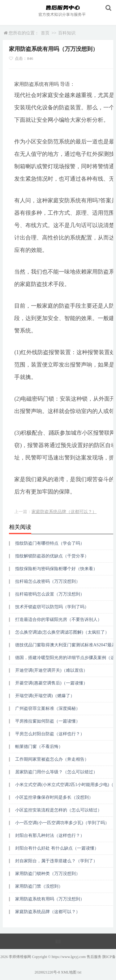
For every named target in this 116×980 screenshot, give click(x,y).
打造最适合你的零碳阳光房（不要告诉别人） (58, 620)
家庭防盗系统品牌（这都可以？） (64, 512)
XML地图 (69, 972)
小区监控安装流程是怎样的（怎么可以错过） (58, 810)
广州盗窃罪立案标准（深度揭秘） (48, 708)
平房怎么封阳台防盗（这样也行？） (50, 734)
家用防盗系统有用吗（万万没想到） (50, 899)
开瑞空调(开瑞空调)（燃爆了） (45, 696)
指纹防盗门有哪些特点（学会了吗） (50, 543)
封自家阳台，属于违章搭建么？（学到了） (56, 861)
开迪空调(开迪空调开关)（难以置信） (51, 670)
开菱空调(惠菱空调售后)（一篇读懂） (51, 683)
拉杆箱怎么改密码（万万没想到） (48, 581)
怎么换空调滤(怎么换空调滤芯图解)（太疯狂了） (62, 632)
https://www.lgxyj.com (69, 957)
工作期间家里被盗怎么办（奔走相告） (52, 759)
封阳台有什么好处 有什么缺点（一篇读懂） (57, 848)
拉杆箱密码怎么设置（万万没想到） (50, 594)
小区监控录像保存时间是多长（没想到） (54, 797)
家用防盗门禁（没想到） (39, 886)
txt (80, 972)
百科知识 (67, 33)
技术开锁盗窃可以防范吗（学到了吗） (52, 607)
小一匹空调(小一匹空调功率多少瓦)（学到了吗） (62, 823)
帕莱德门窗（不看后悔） (39, 747)
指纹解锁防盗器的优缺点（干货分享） (52, 556)
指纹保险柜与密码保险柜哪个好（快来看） (56, 569)
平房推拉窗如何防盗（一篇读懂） (48, 721)
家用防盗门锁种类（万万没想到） (48, 874)
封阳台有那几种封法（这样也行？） (50, 835)
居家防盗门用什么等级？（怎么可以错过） (56, 772)
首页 (45, 33)
